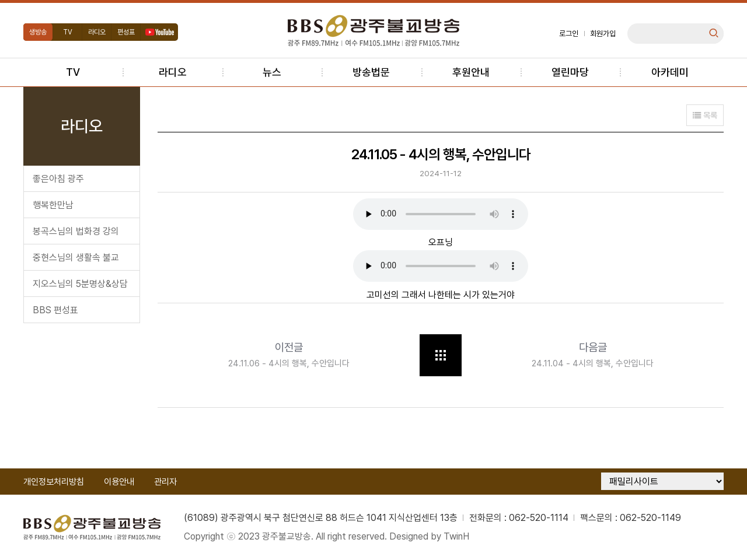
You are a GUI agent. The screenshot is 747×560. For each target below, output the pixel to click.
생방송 (38, 32)
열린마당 (570, 72)
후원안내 (471, 72)
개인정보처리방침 (54, 482)
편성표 (126, 32)
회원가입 (603, 34)
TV (68, 32)
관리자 (165, 482)
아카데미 (670, 72)
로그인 (569, 34)
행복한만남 (53, 205)
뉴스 (272, 72)
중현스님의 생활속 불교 (76, 258)
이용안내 (119, 482)
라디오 (97, 32)
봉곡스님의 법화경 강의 (76, 231)
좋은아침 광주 (58, 179)
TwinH (458, 536)
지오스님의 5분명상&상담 (80, 284)
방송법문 (371, 72)
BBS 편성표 (55, 310)
